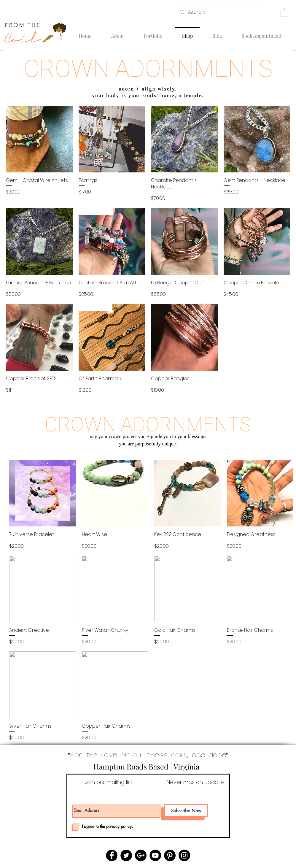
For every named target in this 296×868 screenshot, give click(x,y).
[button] (284, 12)
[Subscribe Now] (186, 810)
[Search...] (221, 12)
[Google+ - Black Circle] (141, 855)
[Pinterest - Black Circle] (170, 855)
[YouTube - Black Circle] (155, 855)
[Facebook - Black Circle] (112, 855)
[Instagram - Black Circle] (184, 855)
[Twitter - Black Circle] (126, 855)
